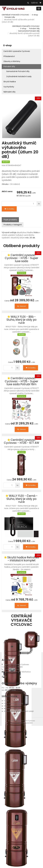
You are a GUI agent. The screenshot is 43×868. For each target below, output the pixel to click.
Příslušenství (9, 56)
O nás (6, 701)
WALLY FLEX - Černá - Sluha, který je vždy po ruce (22, 499)
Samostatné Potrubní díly (29, 31)
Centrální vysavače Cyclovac (17, 51)
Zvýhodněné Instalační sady (19, 76)
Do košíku (9, 209)
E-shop (35, 15)
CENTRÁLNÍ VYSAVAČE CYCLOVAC (15, 15)
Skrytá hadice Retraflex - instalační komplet (23, 559)
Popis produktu (10, 220)
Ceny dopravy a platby (14, 703)
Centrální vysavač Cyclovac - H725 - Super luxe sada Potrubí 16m (21, 381)
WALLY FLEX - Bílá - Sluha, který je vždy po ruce (21, 320)
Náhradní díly (9, 92)
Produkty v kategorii (13, 225)
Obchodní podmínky (12, 706)
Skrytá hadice (10, 82)
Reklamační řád (11, 709)
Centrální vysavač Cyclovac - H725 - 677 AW (21, 441)
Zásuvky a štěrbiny (12, 61)
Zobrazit (22, 306)
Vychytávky (9, 87)
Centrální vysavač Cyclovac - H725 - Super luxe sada (21, 258)
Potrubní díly (10, 17)
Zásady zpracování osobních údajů (19, 711)
